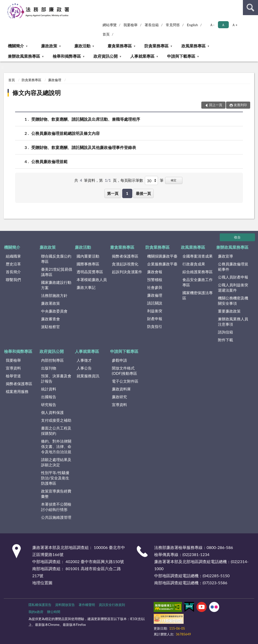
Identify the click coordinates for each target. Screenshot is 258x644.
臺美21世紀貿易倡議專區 (56, 272)
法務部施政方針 (54, 295)
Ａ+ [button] (235, 25)
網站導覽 (110, 25)
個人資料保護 (52, 412)
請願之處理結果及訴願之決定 (56, 462)
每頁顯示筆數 (132, 180)
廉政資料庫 (121, 389)
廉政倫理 (55, 80)
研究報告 (49, 405)
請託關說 (155, 303)
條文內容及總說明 (37, 93)
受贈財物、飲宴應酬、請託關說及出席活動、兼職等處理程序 (86, 119)
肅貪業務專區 (120, 46)
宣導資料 (13, 368)
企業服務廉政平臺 (162, 264)
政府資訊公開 (106, 56)
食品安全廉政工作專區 (198, 282)
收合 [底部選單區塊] (237, 237)
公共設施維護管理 (56, 517)
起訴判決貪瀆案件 (127, 272)
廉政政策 (49, 46)
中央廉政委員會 (54, 311)
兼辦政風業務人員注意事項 (233, 321)
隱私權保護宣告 (40, 605)
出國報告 (49, 397)
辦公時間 (54, 612)
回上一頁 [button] (216, 105)
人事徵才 (84, 360)
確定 (174, 180)
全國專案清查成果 (198, 256)
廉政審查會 (51, 319)
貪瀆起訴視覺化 (125, 264)
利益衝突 (155, 311)
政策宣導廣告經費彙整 (56, 494)
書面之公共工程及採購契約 (56, 431)
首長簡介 (13, 272)
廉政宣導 (225, 256)
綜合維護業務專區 (198, 272)
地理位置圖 (42, 583)
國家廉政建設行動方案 (56, 285)
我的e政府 (36, 612)
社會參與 (155, 287)
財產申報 (155, 319)
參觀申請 (119, 360)
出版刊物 (49, 368)
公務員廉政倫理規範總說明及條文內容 (66, 133)
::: (4, 4)
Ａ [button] (223, 25)
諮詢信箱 (225, 332)
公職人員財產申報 (233, 277)
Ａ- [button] (212, 25)
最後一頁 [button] (143, 193)
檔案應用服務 (17, 391)
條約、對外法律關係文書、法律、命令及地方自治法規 (56, 446)
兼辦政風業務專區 (24, 56)
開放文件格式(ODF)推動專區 (124, 371)
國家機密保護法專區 (198, 295)
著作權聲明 (87, 605)
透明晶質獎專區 (90, 272)
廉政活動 (82, 46)
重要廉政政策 (229, 311)
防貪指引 (155, 326)
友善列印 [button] (240, 105)
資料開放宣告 (65, 605)
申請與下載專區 (181, 56)
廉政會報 (155, 272)
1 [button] (127, 193)
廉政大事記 (86, 287)
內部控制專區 (52, 360)
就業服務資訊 (88, 376)
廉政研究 (119, 397)
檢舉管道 (13, 376)
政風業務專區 (193, 46)
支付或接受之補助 (56, 420)
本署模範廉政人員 (92, 280)
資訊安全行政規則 (112, 605)
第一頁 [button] (113, 193)
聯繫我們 (13, 280)
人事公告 (84, 368)
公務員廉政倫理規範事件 (233, 267)
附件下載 (225, 340)
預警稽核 (155, 280)
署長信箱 (152, 25)
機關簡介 (16, 46)
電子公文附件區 (125, 381)
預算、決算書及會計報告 (56, 378)
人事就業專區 (142, 56)
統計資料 (49, 389)
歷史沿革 (13, 264)
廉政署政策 (51, 303)
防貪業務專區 (156, 46)
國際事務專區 (88, 264)
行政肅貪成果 (194, 264)
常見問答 (173, 25)
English (192, 25)
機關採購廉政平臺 (162, 256)
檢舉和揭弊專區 (67, 56)
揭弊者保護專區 (125, 256)
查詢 (250, 8)
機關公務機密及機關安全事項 (233, 301)
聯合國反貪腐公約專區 (56, 259)
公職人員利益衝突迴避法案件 (233, 287)
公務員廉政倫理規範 (49, 161)
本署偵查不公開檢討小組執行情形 (56, 507)
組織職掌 (13, 256)
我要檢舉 (131, 25)
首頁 (106, 34)
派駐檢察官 (51, 327)
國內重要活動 (88, 256)
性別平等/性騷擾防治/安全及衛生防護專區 (55, 478)
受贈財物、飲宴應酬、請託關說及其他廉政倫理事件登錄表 (84, 147)
